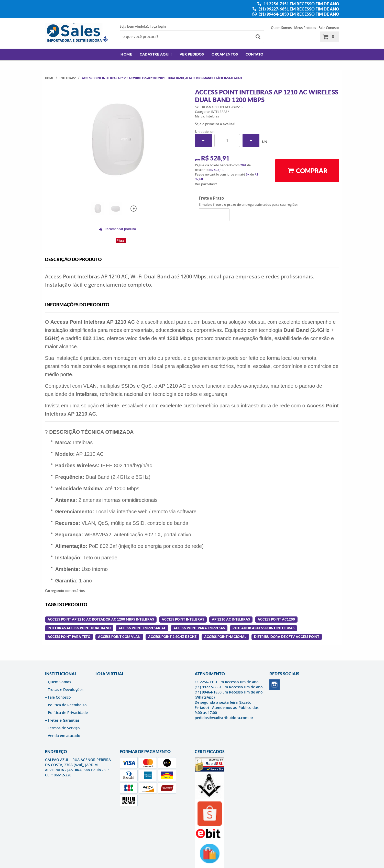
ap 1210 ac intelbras (231, 619)
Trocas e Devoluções (66, 690)
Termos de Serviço (64, 728)
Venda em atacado (64, 736)
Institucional (61, 674)
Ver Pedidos (192, 54)
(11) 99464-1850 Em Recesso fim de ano (299, 14)
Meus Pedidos (305, 28)
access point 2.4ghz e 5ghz (172, 637)
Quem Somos (281, 28)
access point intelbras (183, 619)
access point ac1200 (276, 619)
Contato (255, 54)
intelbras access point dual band (79, 628)
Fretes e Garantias (64, 720)
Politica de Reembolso (67, 705)
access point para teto (69, 637)
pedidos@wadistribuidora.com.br (224, 718)
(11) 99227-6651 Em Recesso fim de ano (299, 9)
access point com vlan (119, 637)
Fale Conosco (329, 28)
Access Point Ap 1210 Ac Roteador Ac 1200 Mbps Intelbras (101, 619)
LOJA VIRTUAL (110, 674)
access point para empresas (199, 628)
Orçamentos (225, 54)
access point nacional (225, 637)
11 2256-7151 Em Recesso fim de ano (301, 4)
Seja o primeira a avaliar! (215, 124)
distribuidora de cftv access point (287, 637)
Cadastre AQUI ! (156, 54)
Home (126, 54)
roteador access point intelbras (264, 628)
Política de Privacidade (68, 713)
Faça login (158, 26)
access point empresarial (142, 628)
